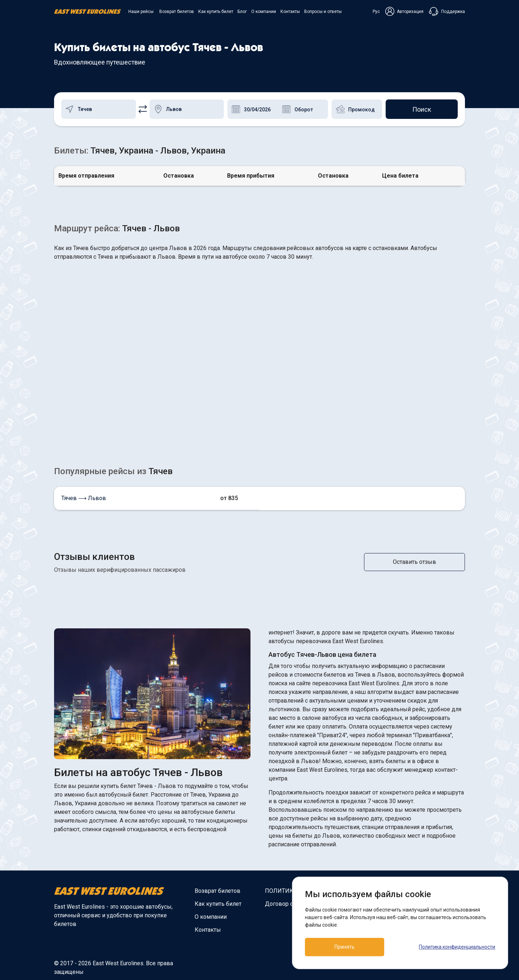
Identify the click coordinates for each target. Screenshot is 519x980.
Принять (345, 947)
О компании (264, 12)
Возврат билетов (177, 12)
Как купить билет (216, 12)
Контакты (290, 12)
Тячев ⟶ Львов (84, 498)
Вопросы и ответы (323, 12)
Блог (242, 12)
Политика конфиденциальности (457, 947)
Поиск (422, 109)
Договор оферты (288, 904)
